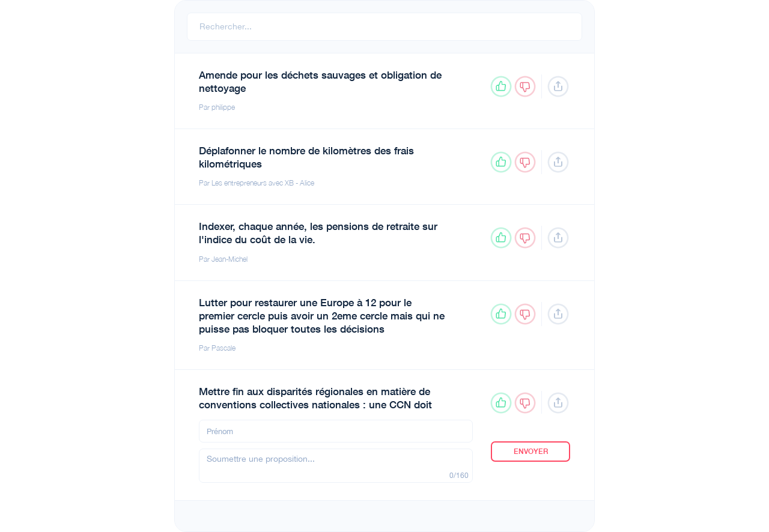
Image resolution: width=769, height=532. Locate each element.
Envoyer (531, 452)
